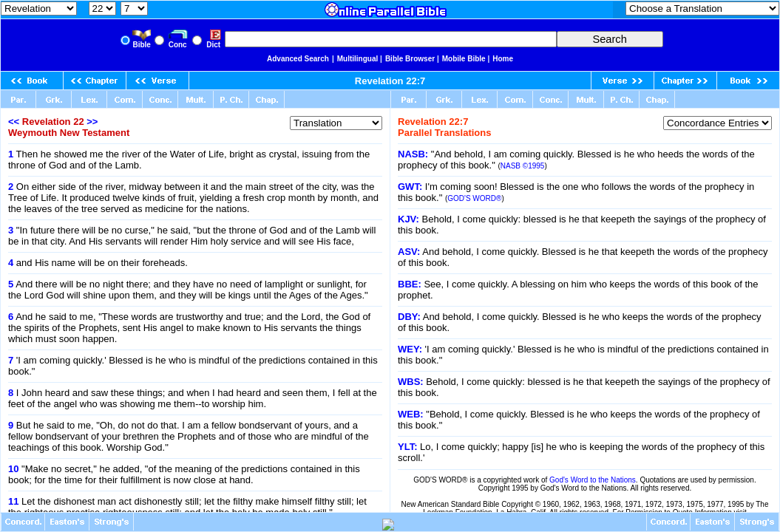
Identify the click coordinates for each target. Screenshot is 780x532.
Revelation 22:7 (390, 81)
